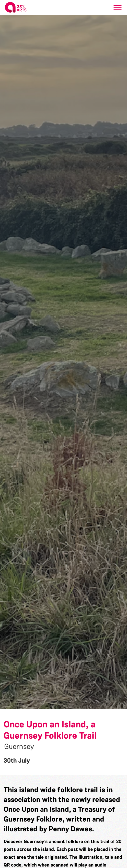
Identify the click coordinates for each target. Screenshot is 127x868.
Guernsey (19, 746)
